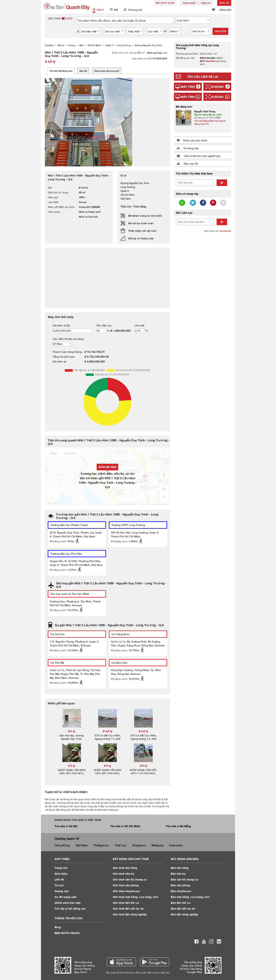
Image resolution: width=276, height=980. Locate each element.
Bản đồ (83, 71)
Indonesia (176, 845)
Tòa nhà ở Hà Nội (66, 826)
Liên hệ (59, 879)
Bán (180, 868)
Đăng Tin (224, 3)
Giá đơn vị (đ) (61, 325)
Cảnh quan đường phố (107, 71)
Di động (217, 87)
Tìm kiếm (220, 31)
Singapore (139, 845)
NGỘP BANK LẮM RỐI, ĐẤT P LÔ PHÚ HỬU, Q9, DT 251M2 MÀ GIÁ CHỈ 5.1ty (143, 775)
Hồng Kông (62, 845)
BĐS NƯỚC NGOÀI (165, 3)
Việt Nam (82, 845)
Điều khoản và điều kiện (158, 973)
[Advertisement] (203, 295)
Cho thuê (125, 868)
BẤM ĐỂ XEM (107, 467)
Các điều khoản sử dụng (68, 339)
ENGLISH (225, 10)
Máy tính (188, 87)
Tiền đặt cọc (104, 325)
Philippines (101, 845)
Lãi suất (139, 325)
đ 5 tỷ (72, 731)
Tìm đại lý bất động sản (70, 909)
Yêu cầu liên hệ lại (203, 77)
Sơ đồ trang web (66, 897)
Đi (222, 183)
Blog (58, 927)
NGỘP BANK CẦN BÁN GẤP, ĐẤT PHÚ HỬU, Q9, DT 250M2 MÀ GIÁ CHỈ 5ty (72, 775)
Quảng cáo (62, 891)
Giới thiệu (61, 874)
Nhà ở (98, 10)
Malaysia (158, 845)
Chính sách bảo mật (68, 903)
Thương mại (133, 10)
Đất (114, 10)
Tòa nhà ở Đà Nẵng (178, 826)
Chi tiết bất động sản (61, 71)
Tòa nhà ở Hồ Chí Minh (125, 826)
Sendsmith (225, 231)
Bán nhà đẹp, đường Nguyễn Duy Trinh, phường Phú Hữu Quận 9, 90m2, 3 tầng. (72, 740)
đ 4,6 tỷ (108, 731)
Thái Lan (120, 845)
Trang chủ (61, 868)
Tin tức (59, 885)
